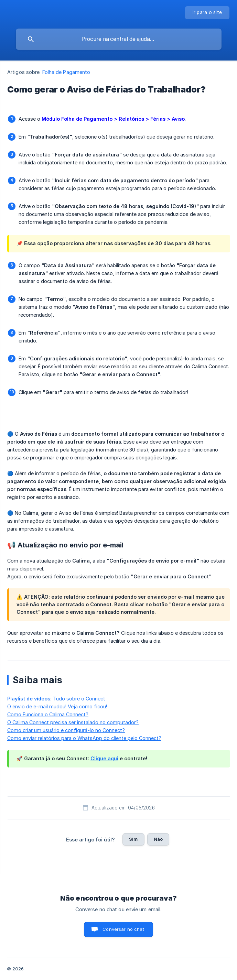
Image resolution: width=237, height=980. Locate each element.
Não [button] (158, 839)
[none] (207, 13)
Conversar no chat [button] (123, 929)
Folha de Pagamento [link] (66, 72)
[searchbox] (119, 39)
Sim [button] (133, 839)
